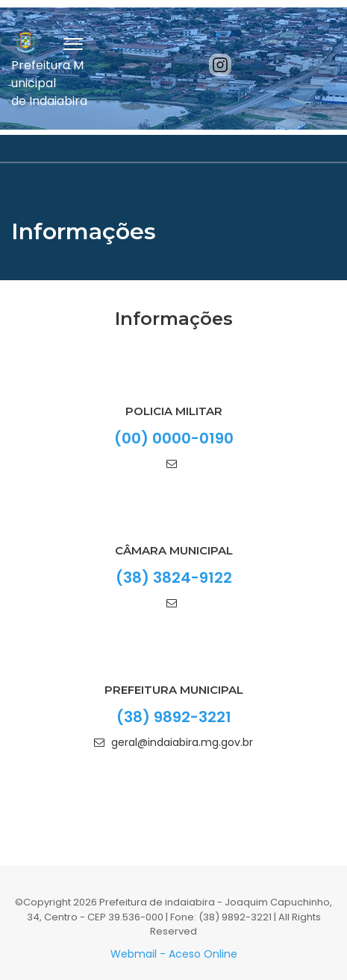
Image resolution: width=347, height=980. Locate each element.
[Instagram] (220, 65)
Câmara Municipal (174, 550)
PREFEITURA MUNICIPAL (174, 690)
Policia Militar (174, 411)
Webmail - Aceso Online (174, 954)
